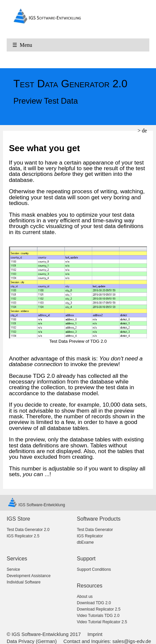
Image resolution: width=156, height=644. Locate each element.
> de (142, 131)
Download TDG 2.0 (94, 603)
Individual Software (24, 582)
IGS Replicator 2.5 (23, 536)
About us (85, 597)
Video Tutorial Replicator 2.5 (102, 622)
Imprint (95, 634)
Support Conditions (94, 569)
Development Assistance (29, 576)
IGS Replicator (90, 536)
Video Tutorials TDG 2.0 (98, 616)
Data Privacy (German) (32, 641)
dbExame (85, 542)
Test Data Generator (95, 530)
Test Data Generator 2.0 (28, 530)
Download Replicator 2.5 (99, 609)
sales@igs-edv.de (132, 641)
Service (13, 569)
